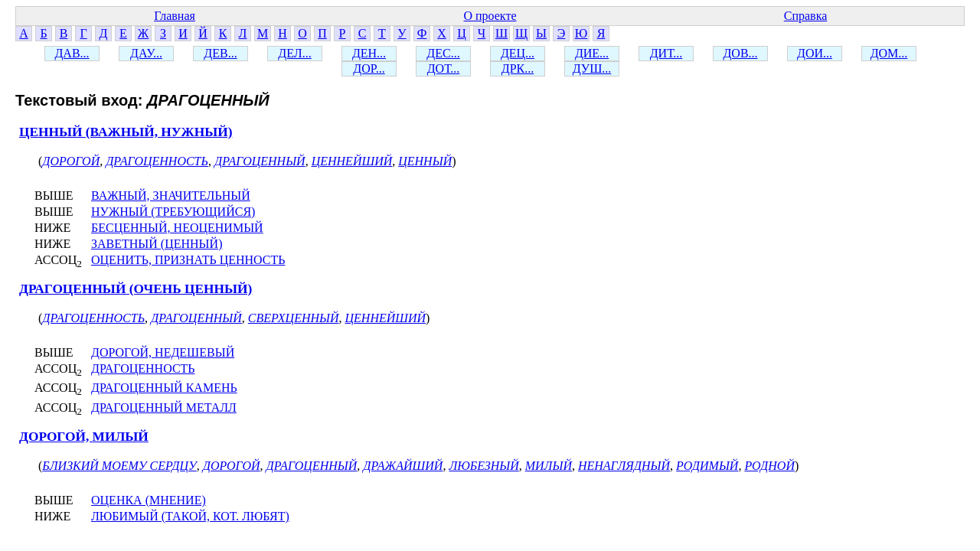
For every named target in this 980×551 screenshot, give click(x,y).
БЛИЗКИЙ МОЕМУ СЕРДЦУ (119, 466)
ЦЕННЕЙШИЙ (352, 161)
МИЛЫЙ (549, 466)
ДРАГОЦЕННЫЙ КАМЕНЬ (164, 388)
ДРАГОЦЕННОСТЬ (157, 161)
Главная (175, 16)
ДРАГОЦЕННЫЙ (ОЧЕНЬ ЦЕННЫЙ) (136, 289)
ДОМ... (889, 53)
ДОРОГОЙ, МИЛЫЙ (84, 437)
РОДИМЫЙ (707, 466)
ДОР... (369, 68)
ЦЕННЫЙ (425, 161)
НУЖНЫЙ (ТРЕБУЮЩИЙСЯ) (173, 212)
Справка (806, 16)
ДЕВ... (220, 53)
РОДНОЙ (769, 466)
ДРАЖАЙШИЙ (403, 466)
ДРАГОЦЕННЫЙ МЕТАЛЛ (164, 408)
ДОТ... (444, 68)
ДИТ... (666, 53)
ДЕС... (443, 53)
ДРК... (518, 68)
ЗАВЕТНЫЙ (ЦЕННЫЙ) (157, 244)
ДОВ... (740, 53)
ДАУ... (146, 53)
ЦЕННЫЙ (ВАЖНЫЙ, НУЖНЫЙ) (126, 132)
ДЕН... (369, 53)
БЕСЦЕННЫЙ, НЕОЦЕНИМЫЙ (177, 228)
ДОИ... (815, 53)
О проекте (490, 16)
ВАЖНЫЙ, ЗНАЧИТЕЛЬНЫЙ (171, 196)
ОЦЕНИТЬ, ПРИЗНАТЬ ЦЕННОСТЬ (188, 260)
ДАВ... (72, 53)
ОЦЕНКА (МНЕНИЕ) (149, 500)
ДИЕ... (592, 53)
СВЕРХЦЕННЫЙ (294, 318)
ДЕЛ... (294, 53)
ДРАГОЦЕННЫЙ (260, 161)
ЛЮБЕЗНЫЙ (483, 466)
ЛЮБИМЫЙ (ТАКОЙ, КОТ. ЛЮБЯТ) (190, 516)
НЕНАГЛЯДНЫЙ (624, 466)
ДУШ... (592, 68)
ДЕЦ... (518, 53)
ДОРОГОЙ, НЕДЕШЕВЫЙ (163, 352)
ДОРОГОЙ (71, 161)
